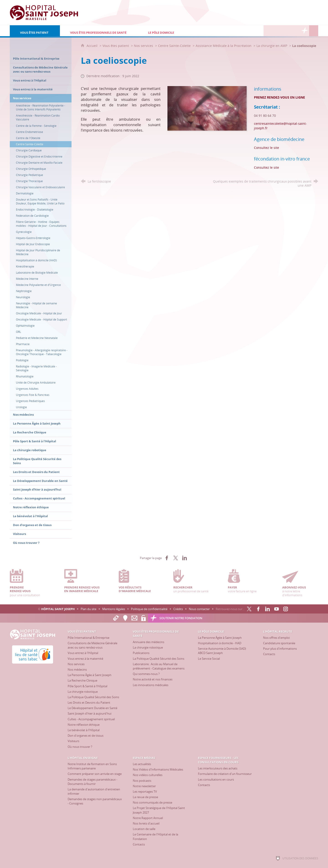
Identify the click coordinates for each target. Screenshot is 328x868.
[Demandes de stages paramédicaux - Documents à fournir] (92, 782)
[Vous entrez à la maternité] (85, 659)
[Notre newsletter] (144, 786)
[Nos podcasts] (142, 781)
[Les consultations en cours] (216, 779)
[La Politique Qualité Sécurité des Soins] (93, 697)
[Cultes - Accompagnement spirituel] (91, 719)
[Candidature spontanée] (279, 643)
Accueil (92, 46)
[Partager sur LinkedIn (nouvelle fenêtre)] (184, 558)
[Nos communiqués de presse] (152, 802)
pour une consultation (28, 583)
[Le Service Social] (209, 659)
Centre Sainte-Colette (174, 46)
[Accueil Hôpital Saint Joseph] (44, 13)
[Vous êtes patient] (35, 31)
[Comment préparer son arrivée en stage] (95, 774)
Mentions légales (114, 609)
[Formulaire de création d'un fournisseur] (225, 774)
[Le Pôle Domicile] (178, 31)
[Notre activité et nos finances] (153, 679)
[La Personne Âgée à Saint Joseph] (90, 675)
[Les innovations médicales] (151, 685)
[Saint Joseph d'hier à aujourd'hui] (90, 713)
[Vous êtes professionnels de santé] (99, 31)
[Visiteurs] (73, 741)
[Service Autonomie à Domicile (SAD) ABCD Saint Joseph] (222, 651)
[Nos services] (76, 664)
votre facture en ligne (246, 581)
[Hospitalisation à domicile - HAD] (220, 643)
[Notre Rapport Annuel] (148, 818)
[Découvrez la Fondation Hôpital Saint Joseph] (305, 31)
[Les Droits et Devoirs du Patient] (89, 703)
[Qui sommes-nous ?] (146, 674)
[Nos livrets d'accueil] (146, 823)
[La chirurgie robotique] (83, 692)
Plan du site (88, 609)
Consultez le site (266, 148)
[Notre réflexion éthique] (84, 725)
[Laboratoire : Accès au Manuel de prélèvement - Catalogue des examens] (159, 666)
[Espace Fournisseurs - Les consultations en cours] (295, 31)
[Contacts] (269, 654)
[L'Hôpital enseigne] (277, 31)
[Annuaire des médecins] (149, 642)
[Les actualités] (142, 764)
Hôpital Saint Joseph (58, 609)
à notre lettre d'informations (300, 583)
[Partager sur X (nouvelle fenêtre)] (176, 558)
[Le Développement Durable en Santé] (92, 708)
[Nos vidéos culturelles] (148, 775)
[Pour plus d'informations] (280, 649)
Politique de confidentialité (149, 609)
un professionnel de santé (191, 581)
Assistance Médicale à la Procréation (224, 46)
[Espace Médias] (286, 31)
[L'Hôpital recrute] (268, 31)
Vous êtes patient (116, 46)
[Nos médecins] (77, 669)
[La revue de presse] (145, 797)
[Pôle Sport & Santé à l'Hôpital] (87, 686)
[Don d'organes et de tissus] (86, 736)
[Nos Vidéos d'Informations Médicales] (158, 769)
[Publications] (141, 653)
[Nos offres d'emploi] (276, 638)
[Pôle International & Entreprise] (88, 638)
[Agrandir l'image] (207, 108)
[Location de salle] (144, 829)
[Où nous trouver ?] (80, 747)
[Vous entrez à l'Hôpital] (83, 653)
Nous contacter (199, 609)
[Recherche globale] (314, 31)
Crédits (178, 609)
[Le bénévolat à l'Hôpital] (84, 730)
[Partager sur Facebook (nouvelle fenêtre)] (167, 558)
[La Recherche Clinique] (82, 680)
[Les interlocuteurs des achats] (218, 768)
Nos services (143, 46)
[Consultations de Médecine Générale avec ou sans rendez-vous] (92, 645)
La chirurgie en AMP (272, 46)
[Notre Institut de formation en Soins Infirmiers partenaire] (92, 766)
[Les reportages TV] (145, 792)
